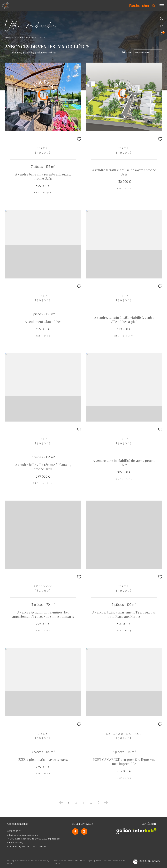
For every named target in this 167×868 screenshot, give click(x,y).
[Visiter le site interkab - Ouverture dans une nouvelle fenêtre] (145, 830)
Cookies (57, 863)
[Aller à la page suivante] (106, 802)
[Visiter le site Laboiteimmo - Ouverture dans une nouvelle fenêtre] (146, 862)
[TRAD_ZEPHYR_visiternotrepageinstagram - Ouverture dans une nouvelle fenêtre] (84, 832)
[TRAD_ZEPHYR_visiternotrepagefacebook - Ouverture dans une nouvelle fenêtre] (75, 832)
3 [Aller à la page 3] (83, 802)
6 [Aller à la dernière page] (99, 802)
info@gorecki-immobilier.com (23, 835)
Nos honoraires (60, 861)
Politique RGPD (119, 861)
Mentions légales (87, 861)
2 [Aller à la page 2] (76, 802)
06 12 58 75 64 (14, 831)
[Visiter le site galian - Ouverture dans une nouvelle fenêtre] (124, 831)
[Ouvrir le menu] (162, 6)
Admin (99, 861)
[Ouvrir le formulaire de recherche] (142, 6)
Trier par (126, 52)
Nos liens (107, 861)
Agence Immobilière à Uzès (20, 37)
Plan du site (73, 861)
